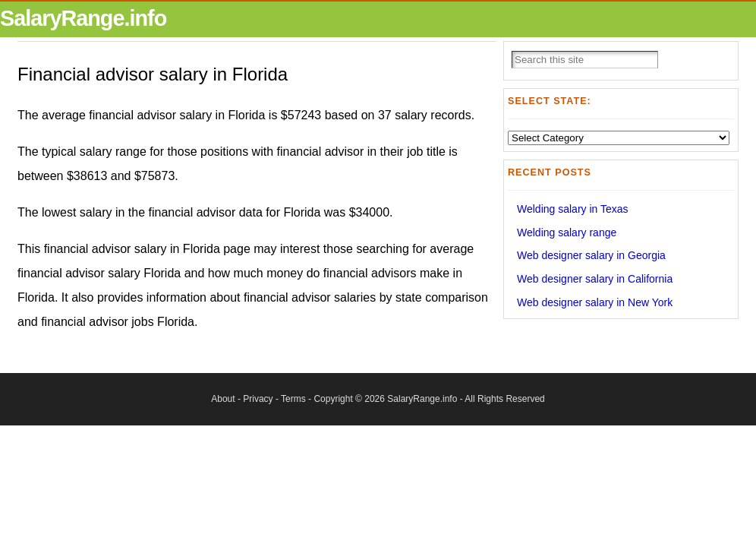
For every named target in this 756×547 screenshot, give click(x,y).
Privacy (258, 399)
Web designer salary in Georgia (591, 255)
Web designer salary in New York (595, 302)
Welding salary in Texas (573, 209)
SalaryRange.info (83, 18)
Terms (293, 399)
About (223, 399)
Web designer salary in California (595, 279)
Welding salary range (567, 232)
